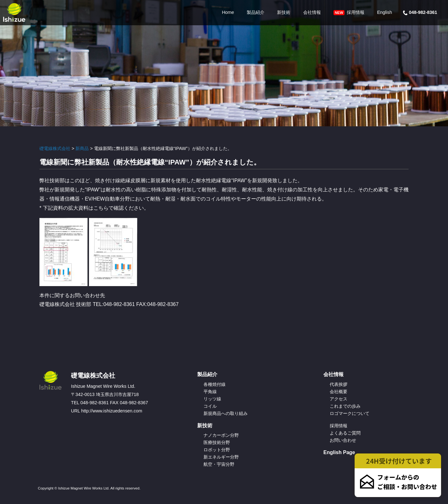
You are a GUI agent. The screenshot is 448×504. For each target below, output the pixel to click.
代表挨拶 (339, 384)
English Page (339, 452)
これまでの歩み (345, 406)
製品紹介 (256, 12)
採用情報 (349, 12)
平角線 (210, 392)
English (384, 12)
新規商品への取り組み (226, 413)
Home (228, 12)
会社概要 (339, 392)
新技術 (284, 12)
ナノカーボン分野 (221, 435)
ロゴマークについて (350, 413)
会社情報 (312, 12)
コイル (210, 406)
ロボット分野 (217, 450)
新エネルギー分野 (221, 457)
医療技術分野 (217, 442)
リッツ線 (212, 399)
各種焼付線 (215, 384)
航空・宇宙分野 (219, 464)
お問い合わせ (343, 440)
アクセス (339, 399)
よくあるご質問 (345, 433)
